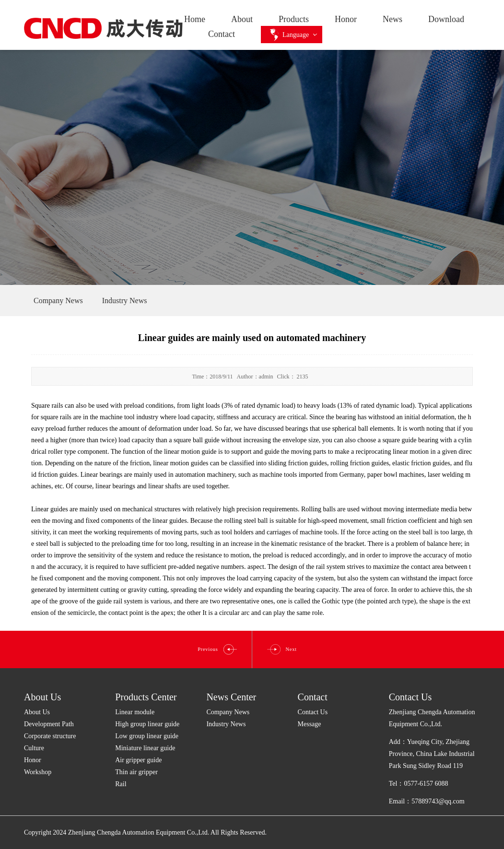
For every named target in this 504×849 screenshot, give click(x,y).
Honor (346, 19)
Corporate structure (50, 736)
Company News (228, 712)
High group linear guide (147, 724)
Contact (222, 34)
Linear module (135, 712)
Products (294, 19)
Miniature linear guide (145, 748)
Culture (34, 748)
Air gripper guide (138, 760)
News (393, 19)
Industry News (226, 724)
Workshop (38, 772)
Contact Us (313, 712)
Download (446, 19)
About (242, 19)
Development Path (49, 724)
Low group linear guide (147, 736)
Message (310, 724)
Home (195, 19)
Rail (121, 784)
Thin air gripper (136, 772)
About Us (42, 697)
